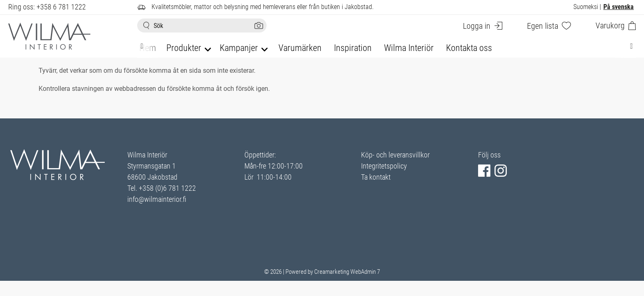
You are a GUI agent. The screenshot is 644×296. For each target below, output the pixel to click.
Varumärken (300, 48)
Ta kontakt (376, 177)
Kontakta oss (469, 48)
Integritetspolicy (384, 166)
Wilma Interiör (409, 48)
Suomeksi (586, 7)
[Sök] (202, 25)
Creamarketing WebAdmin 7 (347, 272)
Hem (148, 48)
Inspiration (353, 48)
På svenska (619, 7)
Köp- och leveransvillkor (395, 155)
